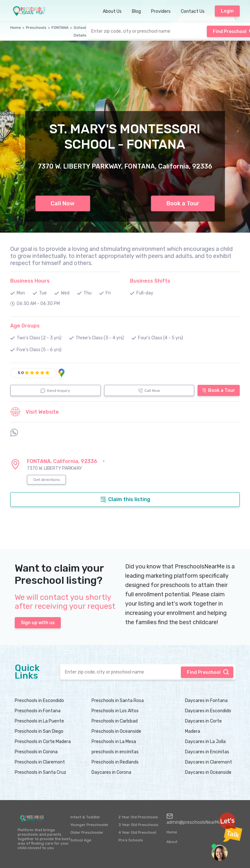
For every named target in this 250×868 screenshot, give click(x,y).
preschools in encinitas (115, 752)
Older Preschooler (87, 832)
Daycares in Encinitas (207, 752)
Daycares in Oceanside (208, 772)
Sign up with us (38, 623)
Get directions (47, 480)
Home (16, 28)
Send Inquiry (55, 391)
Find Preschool (208, 672)
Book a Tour (183, 203)
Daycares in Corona (111, 772)
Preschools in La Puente (39, 721)
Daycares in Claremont (209, 762)
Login (227, 11)
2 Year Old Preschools (138, 817)
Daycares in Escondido (208, 711)
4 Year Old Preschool (137, 832)
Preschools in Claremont (40, 762)
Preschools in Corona (36, 752)
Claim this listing (125, 500)
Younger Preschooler (89, 825)
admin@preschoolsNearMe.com (199, 819)
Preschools (36, 28)
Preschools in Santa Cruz (40, 772)
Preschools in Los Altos (115, 711)
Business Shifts (150, 281)
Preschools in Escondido (39, 701)
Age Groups (25, 326)
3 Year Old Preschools (138, 825)
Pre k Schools (131, 840)
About (172, 842)
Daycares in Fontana (206, 701)
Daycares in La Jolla (205, 742)
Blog (136, 11)
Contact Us (193, 11)
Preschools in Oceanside (116, 731)
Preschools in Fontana (38, 711)
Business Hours (30, 281)
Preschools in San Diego (39, 731)
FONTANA (60, 28)
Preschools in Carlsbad (115, 721)
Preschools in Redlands (115, 762)
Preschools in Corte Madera (43, 742)
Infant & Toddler (85, 817)
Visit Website (35, 412)
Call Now (63, 203)
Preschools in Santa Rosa (118, 701)
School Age (81, 840)
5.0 (21, 373)
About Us (112, 11)
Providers (161, 11)
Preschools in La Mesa (114, 742)
